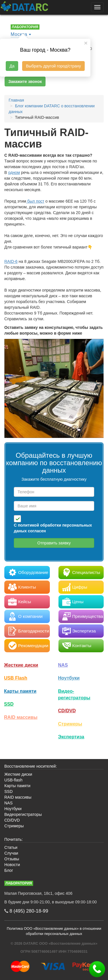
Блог (9, 870)
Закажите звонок (25, 81)
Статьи (11, 847)
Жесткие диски (21, 665)
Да (12, 66)
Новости (12, 865)
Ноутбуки (69, 678)
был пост (35, 201)
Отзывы (12, 859)
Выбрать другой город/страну (53, 66)
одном (14, 172)
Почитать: (14, 839)
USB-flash (13, 780)
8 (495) (29, 911)
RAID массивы (21, 717)
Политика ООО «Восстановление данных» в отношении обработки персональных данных (54, 931)
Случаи (11, 853)
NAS (63, 665)
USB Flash (16, 678)
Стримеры (70, 724)
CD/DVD (67, 711)
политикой (29, 525)
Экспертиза (71, 737)
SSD (9, 704)
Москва (19, 34)
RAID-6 (11, 261)
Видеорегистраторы (23, 814)
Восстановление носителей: (31, 766)
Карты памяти (20, 691)
